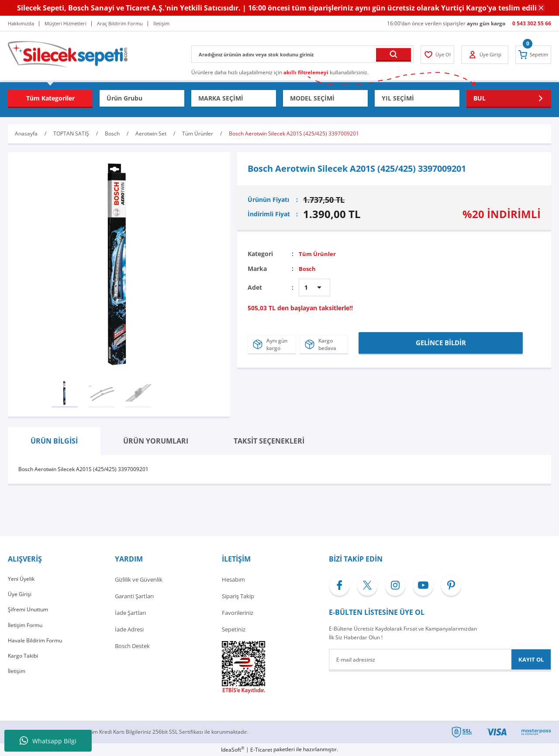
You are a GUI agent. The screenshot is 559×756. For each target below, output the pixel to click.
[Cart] (531, 55)
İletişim (17, 679)
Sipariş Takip (238, 596)
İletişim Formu (27, 629)
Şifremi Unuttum (29, 613)
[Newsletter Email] (440, 659)
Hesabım (233, 579)
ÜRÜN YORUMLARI (156, 441)
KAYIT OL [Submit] (531, 659)
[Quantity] (314, 288)
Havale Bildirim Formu (37, 646)
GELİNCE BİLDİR (441, 341)
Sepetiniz (234, 629)
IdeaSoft (233, 750)
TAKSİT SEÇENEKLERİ (269, 441)
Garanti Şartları (134, 596)
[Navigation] (50, 98)
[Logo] (68, 54)
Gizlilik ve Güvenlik (139, 579)
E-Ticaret (261, 750)
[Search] (302, 54)
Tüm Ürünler (318, 254)
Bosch (308, 269)
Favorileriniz (238, 613)
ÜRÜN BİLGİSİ (54, 441)
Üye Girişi (20, 596)
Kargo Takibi (24, 662)
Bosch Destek (132, 646)
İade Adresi (129, 629)
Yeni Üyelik (22, 579)
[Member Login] (439, 55)
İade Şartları (130, 613)
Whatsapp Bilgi (48, 741)
